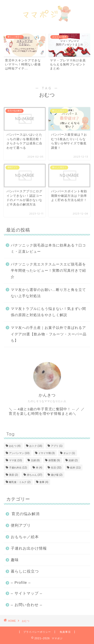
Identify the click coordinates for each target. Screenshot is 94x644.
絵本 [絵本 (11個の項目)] (75, 468)
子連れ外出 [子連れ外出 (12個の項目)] (18, 468)
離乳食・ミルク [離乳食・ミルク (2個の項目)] (20, 482)
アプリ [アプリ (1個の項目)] (57, 446)
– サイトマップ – (26, 593)
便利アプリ (21, 525)
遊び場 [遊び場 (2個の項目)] (57, 475)
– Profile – (21, 582)
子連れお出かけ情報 (29, 548)
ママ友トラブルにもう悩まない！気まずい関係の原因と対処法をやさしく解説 (48, 312)
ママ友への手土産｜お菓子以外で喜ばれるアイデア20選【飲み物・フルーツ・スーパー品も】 (49, 334)
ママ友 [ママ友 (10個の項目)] (15, 460)
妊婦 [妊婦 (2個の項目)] (73, 460)
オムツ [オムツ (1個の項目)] (69, 453)
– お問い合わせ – (26, 605)
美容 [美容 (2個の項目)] (14, 475)
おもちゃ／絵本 (25, 537)
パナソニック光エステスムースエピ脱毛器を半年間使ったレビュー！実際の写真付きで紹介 (48, 271)
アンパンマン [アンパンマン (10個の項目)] (19, 453)
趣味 (15, 560)
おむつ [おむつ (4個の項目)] (15, 446)
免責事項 (65, 632)
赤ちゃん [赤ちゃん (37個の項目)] (34, 475)
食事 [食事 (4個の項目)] (44, 482)
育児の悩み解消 (26, 514)
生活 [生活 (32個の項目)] (56, 468)
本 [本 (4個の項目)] (39, 468)
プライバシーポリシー (37, 632)
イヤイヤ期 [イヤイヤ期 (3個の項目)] (47, 453)
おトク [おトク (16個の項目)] (36, 446)
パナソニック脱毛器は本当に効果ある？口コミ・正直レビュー (48, 249)
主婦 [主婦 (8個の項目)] (35, 460)
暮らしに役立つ (25, 571)
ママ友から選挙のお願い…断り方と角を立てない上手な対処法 (48, 293)
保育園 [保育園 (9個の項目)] (54, 460)
